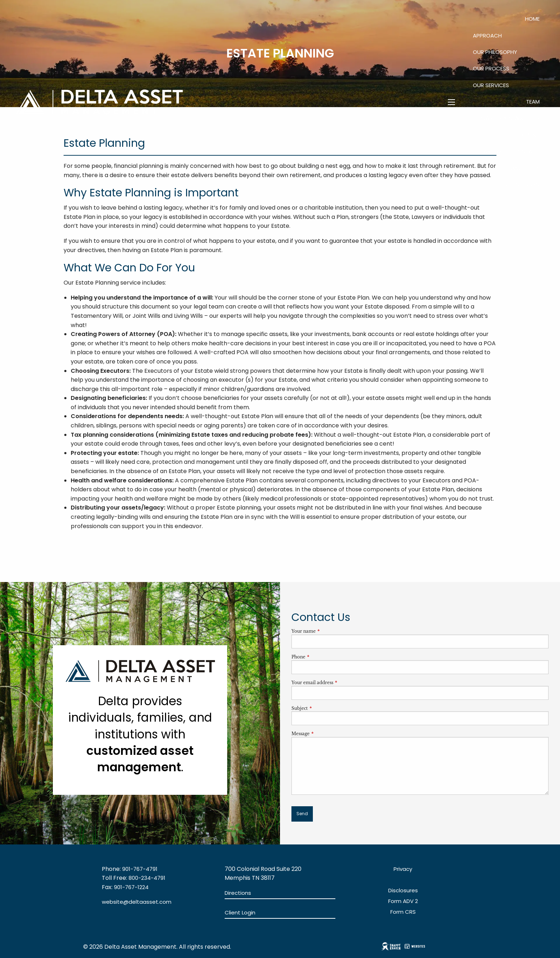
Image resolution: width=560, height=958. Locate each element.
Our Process (491, 68)
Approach (487, 36)
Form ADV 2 (403, 901)
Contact (526, 151)
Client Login (523, 184)
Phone (322, 657)
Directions (238, 893)
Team (533, 102)
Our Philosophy (495, 52)
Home (532, 19)
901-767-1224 (131, 887)
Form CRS (403, 912)
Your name (327, 631)
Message (324, 734)
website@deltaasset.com (137, 902)
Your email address (336, 683)
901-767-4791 (140, 869)
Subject (323, 708)
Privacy (403, 869)
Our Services (491, 85)
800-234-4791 (147, 878)
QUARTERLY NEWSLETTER (509, 118)
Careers (491, 151)
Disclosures (403, 890)
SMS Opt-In (524, 168)
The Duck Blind (519, 135)
